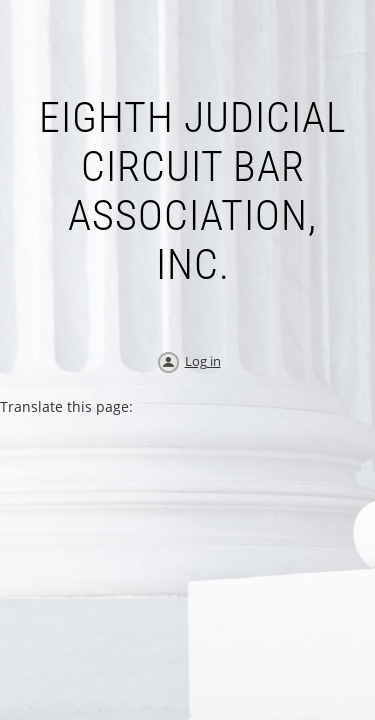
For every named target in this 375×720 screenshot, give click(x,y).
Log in (203, 361)
